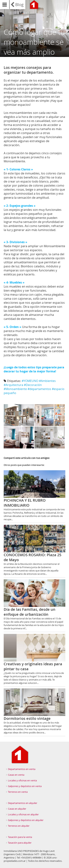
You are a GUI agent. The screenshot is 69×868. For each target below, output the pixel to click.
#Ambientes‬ (47, 381)
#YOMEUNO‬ (30, 381)
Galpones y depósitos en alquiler (26, 820)
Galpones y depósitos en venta (25, 786)
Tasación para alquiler (20, 843)
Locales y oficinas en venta (22, 780)
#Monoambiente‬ (15, 389)
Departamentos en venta (22, 769)
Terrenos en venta (18, 792)
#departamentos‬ (39, 389)
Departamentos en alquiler (23, 803)
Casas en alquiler (17, 809)
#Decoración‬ (33, 385)
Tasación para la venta (20, 837)
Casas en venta (16, 775)
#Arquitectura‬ (13, 385)
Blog (19, 4)
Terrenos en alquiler (19, 826)
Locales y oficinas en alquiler (23, 814)
